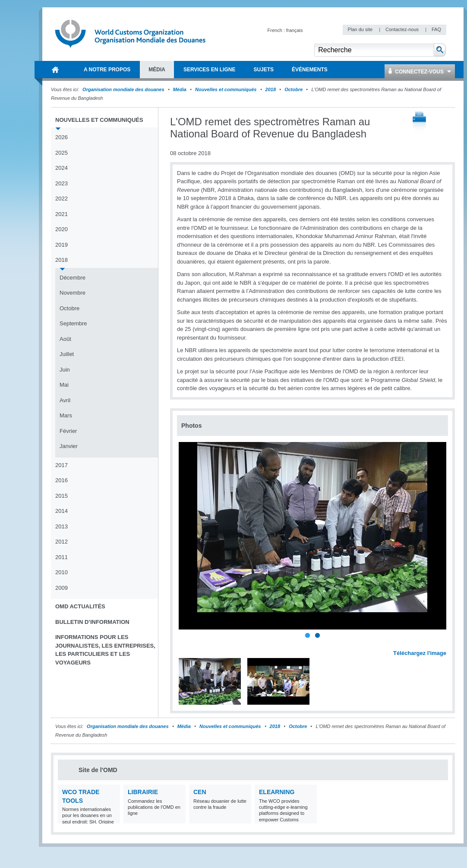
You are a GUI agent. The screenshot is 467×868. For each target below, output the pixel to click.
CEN (200, 792)
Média (180, 89)
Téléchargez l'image (420, 653)
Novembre (73, 293)
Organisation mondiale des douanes (123, 89)
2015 (62, 496)
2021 (62, 214)
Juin (65, 370)
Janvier (69, 446)
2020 (62, 229)
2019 (62, 245)
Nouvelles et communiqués (226, 89)
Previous (186, 644)
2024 (62, 168)
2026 (62, 137)
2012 (62, 542)
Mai (64, 385)
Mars (66, 415)
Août (65, 339)
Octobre (293, 89)
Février (68, 431)
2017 (62, 465)
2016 (62, 480)
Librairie (143, 792)
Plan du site (361, 29)
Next (445, 644)
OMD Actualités (80, 606)
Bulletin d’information (92, 622)
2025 (62, 153)
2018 (271, 89)
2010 (62, 572)
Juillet (67, 354)
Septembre (73, 323)
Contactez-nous (403, 29)
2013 (62, 526)
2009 (62, 588)
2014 (62, 511)
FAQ (436, 29)
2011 (62, 557)
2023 (62, 183)
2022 (62, 199)
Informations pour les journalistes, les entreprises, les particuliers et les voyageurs (105, 650)
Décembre (73, 278)
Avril (65, 400)
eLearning (277, 792)
